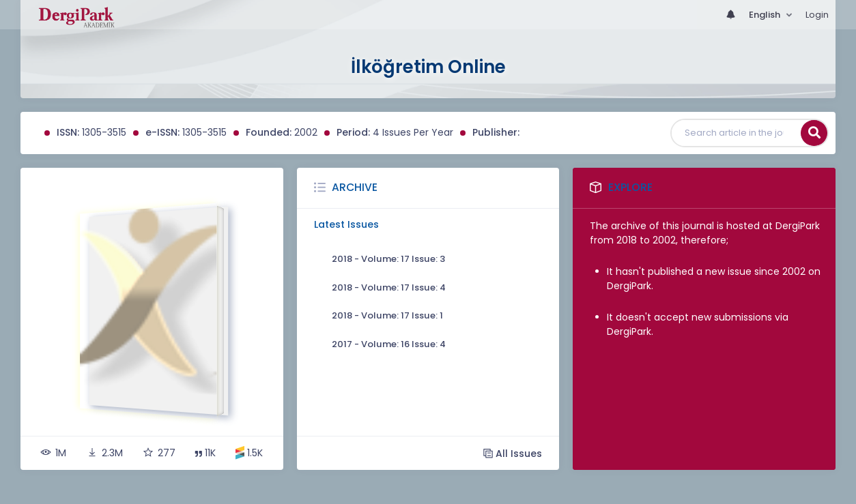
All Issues (513, 453)
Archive (355, 187)
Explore (630, 187)
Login (817, 15)
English (766, 15)
